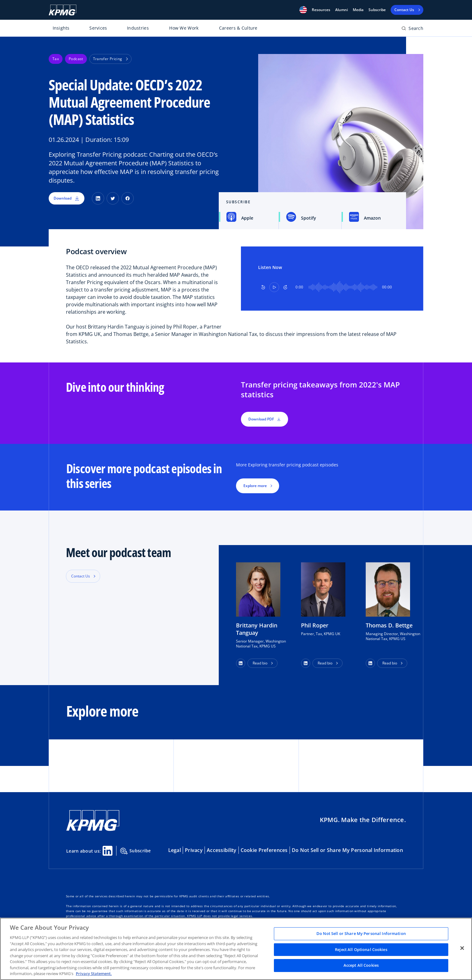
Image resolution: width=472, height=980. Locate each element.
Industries (138, 28)
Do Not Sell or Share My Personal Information (347, 850)
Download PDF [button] (264, 419)
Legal (175, 850)
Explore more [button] (255, 486)
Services (98, 28)
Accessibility (222, 850)
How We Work (184, 28)
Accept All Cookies (361, 966)
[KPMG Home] (63, 10)
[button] (303, 10)
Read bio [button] (260, 663)
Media (358, 10)
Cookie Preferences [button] (264, 850)
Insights (61, 28)
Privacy (194, 850)
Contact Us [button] (81, 576)
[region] (236, 949)
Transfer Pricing (111, 59)
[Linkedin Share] (108, 851)
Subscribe (377, 10)
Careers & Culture (238, 28)
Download (67, 198)
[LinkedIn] (98, 198)
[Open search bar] (412, 29)
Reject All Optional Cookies (361, 949)
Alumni (342, 10)
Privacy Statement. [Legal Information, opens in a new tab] (94, 974)
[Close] (462, 948)
